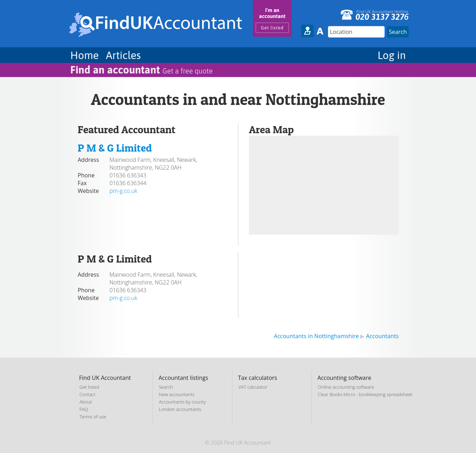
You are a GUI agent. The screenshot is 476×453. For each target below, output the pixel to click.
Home (85, 55)
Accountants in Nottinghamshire (317, 336)
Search (166, 387)
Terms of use (93, 417)
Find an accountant (141, 70)
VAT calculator (253, 387)
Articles (123, 55)
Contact (87, 394)
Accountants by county (182, 402)
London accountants (180, 409)
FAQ (84, 409)
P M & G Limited (115, 148)
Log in (392, 55)
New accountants (177, 394)
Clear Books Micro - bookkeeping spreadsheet (365, 394)
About (86, 402)
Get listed (272, 28)
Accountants (382, 336)
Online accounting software (346, 387)
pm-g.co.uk (123, 191)
